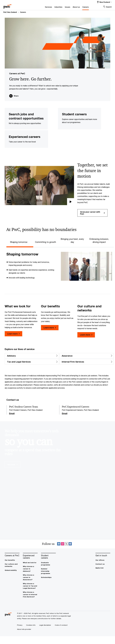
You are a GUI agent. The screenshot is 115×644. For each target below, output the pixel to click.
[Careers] (78, 8)
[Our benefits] (12, 568)
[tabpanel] (59, 274)
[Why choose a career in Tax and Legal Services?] (30, 594)
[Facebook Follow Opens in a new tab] (70, 552)
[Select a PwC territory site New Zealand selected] (104, 2)
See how (12, 472)
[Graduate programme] (48, 572)
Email (12, 421)
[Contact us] (103, 572)
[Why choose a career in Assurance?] (30, 585)
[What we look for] (30, 570)
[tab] (20, 250)
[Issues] (60, 8)
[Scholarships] (48, 585)
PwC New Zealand (10, 12)
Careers (23, 12)
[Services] (40, 8)
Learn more (13, 342)
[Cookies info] (31, 633)
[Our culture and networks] (12, 573)
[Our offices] (103, 568)
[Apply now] (103, 576)
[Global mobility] (12, 578)
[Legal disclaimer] (45, 633)
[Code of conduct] (61, 633)
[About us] (68, 8)
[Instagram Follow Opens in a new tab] (63, 552)
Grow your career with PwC (92, 221)
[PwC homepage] (7, 6)
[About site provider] (24, 637)
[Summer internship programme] (48, 579)
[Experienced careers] (30, 565)
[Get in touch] (103, 563)
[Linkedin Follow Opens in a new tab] (59, 552)
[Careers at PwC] (12, 563)
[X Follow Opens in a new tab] (66, 552)
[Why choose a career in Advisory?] (30, 577)
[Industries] (50, 8)
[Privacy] (20, 633)
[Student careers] (48, 565)
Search (109, 7)
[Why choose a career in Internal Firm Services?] (30, 602)
